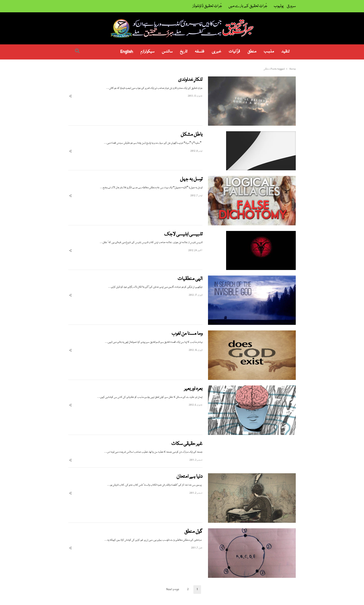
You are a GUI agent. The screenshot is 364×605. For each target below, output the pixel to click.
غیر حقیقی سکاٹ (187, 444)
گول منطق (193, 532)
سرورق (291, 6)
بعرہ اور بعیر (193, 389)
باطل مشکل (192, 135)
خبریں (216, 52)
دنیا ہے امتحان (189, 477)
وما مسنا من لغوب (187, 334)
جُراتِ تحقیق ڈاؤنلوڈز (207, 6)
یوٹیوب (279, 6)
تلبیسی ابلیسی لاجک (183, 235)
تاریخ (184, 52)
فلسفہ (200, 52)
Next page (173, 589)
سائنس (167, 52)
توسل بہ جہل (191, 179)
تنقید (285, 52)
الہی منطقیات (190, 279)
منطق (252, 52)
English (127, 52)
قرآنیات (234, 52)
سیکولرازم (147, 52)
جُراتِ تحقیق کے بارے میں (248, 6)
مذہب (269, 52)
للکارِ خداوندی (190, 80)
